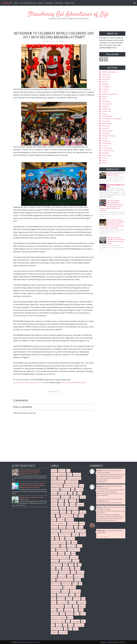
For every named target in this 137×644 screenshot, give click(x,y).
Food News (106, 101)
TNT (53, 625)
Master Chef (79, 576)
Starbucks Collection (59, 617)
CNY (69, 512)
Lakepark (80, 572)
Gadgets (105, 106)
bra (66, 501)
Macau (70, 576)
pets (83, 599)
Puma (75, 606)
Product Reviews (108, 136)
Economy (61, 520)
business (73, 501)
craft (53, 516)
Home (16, 3)
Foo (76, 527)
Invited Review (56, 565)
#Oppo (54, 478)
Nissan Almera (63, 595)
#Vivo (81, 486)
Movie (75, 584)
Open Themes (120, 642)
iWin (80, 565)
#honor (54, 471)
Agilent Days (65, 490)
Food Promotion (68, 531)
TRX (66, 629)
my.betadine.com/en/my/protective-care (28, 382)
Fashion (62, 527)
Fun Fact (54, 535)
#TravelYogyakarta (71, 486)
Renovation (69, 610)
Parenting (49, 3)
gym (69, 542)
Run (76, 610)
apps (70, 493)
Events (41, 3)
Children (63, 508)
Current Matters (67, 516)
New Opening (75, 591)
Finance (70, 527)
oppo (78, 595)
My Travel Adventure (28, 3)
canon (61, 505)
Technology (107, 143)
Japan (59, 569)
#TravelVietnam (57, 486)
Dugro (53, 520)
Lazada (54, 576)
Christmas (55, 512)
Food (104, 99)
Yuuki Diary (106, 155)
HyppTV (61, 554)
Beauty (105, 82)
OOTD (72, 595)
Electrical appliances (110, 94)
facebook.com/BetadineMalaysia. (73, 382)
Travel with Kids (108, 151)
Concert (105, 92)
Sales (81, 610)
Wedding (105, 153)
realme (54, 610)
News (53, 595)
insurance (55, 561)
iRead (104, 160)
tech (68, 621)
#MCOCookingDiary (110, 72)
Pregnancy (106, 133)
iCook (104, 158)
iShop (104, 163)
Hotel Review (107, 116)
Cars (67, 505)
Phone (54, 602)
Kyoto (73, 572)
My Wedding (107, 124)
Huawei (54, 554)
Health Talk (107, 111)
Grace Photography (58, 542)
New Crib (65, 591)
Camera (54, 505)
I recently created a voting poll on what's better (110, 532)
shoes (62, 614)
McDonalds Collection (65, 580)
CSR (58, 516)
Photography (107, 131)
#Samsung (106, 74)
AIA (73, 490)
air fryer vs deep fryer (103, 537)
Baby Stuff (106, 79)
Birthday (105, 84)
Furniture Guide (65, 535)
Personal (106, 128)
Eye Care (54, 527)
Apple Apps (63, 493)
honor (79, 546)
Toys (65, 625)
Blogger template (107, 642)
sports (83, 614)
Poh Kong (72, 602)
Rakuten (82, 606)
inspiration (74, 557)
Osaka (53, 599)
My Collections (57, 587)
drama (81, 516)
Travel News (107, 148)
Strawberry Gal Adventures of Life (68, 14)
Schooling (55, 614)
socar (77, 614)
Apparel (54, 493)
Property (68, 606)
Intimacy (76, 561)
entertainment (73, 523)
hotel (53, 550)
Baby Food (65, 497)
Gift (52, 538)
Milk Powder (56, 584)
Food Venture (107, 104)
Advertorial (106, 77)
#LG (68, 471)
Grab (62, 538)
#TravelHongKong (74, 478)
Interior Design (66, 561)
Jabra (53, 569)
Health (74, 542)
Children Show (73, 508)
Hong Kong (71, 546)
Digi (76, 516)
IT (76, 565)
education (70, 520)
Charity (73, 505)
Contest (83, 512)
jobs (72, 569)
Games (83, 535)
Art (75, 493)
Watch (76, 629)
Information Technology (112, 119)
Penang (69, 599)
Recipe (105, 138)
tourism (59, 625)
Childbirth (106, 87)
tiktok (83, 621)
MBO (53, 580)
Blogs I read (69, 3)
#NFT (69, 475)
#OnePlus (77, 475)
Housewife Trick (74, 550)
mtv (80, 584)
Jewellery (66, 569)
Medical (78, 580)
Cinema (63, 512)
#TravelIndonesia (58, 482)
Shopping (106, 141)
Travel (105, 146)
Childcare (106, 89)
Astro (80, 493)
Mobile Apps (67, 584)
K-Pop (78, 569)
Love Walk (106, 121)
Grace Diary (59, 3)
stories (70, 617)
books (61, 501)
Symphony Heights (58, 621)
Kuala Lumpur (64, 572)
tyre (70, 629)
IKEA (73, 554)
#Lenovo (62, 471)
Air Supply (79, 490)
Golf (57, 538)
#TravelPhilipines (72, 482)
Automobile (55, 497)
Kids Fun (54, 572)
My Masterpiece (70, 587)
